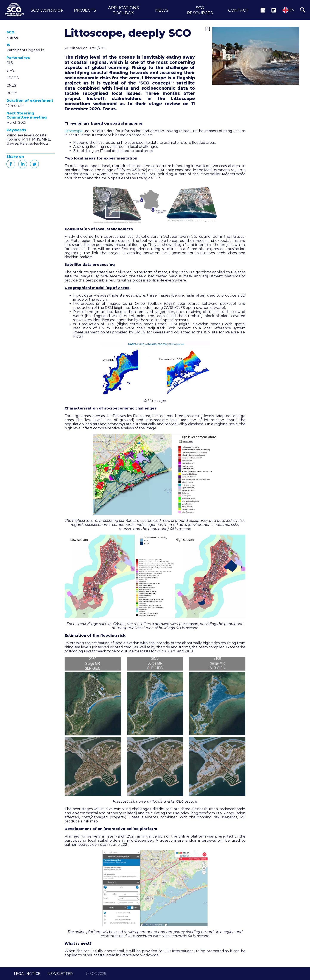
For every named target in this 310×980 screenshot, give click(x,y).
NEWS (162, 10)
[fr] (208, 29)
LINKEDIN (263, 10)
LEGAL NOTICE (27, 974)
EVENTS (274, 10)
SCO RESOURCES (200, 10)
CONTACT (238, 10)
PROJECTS (85, 10)
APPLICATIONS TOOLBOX (123, 10)
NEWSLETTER (60, 974)
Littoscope (74, 131)
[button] (256, 56)
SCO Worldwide (47, 10)
